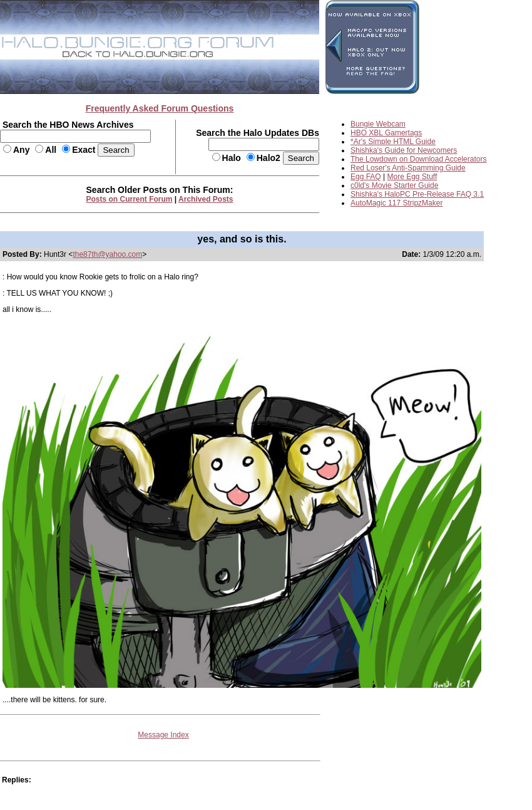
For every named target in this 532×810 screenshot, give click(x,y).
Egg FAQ (366, 177)
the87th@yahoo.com (107, 254)
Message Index (163, 735)
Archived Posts (206, 199)
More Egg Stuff (412, 177)
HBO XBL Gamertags (386, 133)
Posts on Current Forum (130, 199)
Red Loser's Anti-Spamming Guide (408, 168)
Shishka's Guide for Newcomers (404, 150)
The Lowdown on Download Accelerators (418, 159)
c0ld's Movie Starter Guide (394, 185)
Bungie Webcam (378, 124)
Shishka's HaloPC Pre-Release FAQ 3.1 (417, 194)
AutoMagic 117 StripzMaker (396, 203)
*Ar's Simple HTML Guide (393, 142)
